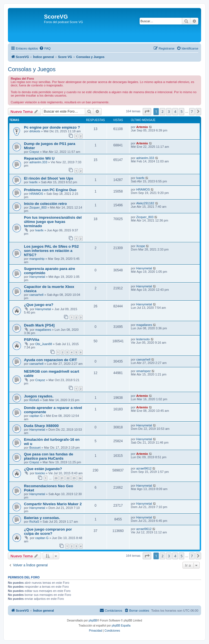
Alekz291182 (145, 203)
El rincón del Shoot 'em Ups (49, 178)
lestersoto (143, 339)
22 (68, 478)
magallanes (43, 330)
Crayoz (34, 152)
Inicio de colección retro (45, 204)
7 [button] (192, 111)
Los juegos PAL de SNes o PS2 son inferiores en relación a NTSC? (51, 251)
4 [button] (175, 111)
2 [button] (162, 111)
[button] (147, 111)
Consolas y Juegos (32, 69)
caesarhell (36, 295)
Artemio (142, 127)
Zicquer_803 (38, 207)
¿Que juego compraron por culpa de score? (48, 531)
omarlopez (143, 371)
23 (74, 478)
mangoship (37, 259)
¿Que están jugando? (43, 469)
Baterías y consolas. (42, 518)
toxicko (40, 473)
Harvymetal (37, 277)
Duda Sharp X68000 (41, 426)
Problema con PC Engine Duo (50, 190)
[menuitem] (45, 48)
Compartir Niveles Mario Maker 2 (53, 504)
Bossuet (35, 448)
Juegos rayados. (39, 396)
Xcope (141, 246)
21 (62, 478)
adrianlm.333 (38, 162)
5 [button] (181, 111)
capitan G (36, 416)
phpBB (93, 620)
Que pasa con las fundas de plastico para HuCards (49, 456)
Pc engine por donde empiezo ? (52, 127)
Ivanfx (33, 182)
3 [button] (169, 111)
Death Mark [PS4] (39, 325)
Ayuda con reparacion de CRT (50, 360)
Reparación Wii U (39, 158)
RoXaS (34, 400)
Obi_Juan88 (44, 344)
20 (56, 478)
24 (80, 478)
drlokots (35, 131)
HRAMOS (36, 194)
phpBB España (121, 626)
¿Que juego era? (39, 305)
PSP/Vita (32, 340)
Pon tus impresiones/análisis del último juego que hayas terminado (53, 222)
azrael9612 (144, 468)
